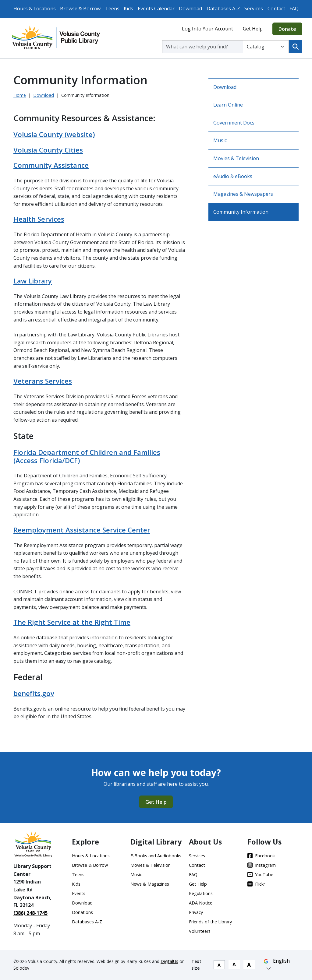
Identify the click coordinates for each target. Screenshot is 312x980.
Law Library (33, 281)
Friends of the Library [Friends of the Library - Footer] (210, 922)
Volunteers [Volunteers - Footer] (200, 931)
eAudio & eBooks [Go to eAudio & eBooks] (233, 176)
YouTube (260, 875)
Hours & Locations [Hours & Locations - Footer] (91, 856)
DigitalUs (169, 961)
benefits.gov (34, 693)
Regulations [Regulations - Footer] (201, 893)
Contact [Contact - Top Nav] (276, 9)
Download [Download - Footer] (82, 903)
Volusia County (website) (54, 134)
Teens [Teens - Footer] (78, 875)
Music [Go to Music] (220, 140)
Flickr (256, 884)
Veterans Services (43, 381)
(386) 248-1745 (30, 913)
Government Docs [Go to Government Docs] (234, 123)
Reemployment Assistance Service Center (82, 530)
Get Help (253, 29)
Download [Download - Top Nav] (190, 9)
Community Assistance (51, 165)
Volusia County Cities (48, 150)
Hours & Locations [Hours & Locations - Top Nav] (35, 9)
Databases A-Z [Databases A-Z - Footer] (87, 922)
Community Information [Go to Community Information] (241, 212)
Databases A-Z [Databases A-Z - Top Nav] (223, 9)
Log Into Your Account (207, 29)
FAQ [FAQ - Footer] (193, 875)
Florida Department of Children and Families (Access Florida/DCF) (87, 456)
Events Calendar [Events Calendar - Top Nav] (156, 9)
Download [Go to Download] (225, 87)
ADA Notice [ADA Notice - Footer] (201, 903)
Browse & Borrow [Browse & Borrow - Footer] (90, 865)
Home (20, 95)
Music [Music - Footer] (136, 875)
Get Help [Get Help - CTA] (156, 802)
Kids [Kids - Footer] (76, 884)
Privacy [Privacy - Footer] (196, 912)
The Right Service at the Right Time (72, 622)
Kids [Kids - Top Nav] (128, 9)
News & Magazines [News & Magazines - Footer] (150, 884)
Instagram (262, 865)
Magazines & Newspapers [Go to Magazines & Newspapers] (243, 194)
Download (44, 95)
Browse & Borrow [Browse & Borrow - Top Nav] (80, 9)
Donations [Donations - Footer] (82, 912)
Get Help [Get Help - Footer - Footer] (198, 884)
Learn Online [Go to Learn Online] (228, 105)
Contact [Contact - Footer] (197, 865)
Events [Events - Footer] (79, 893)
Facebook (261, 856)
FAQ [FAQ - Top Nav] (294, 9)
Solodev (21, 968)
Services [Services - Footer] (197, 856)
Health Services (39, 219)
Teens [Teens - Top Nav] (112, 9)
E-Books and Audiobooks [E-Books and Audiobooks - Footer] (156, 856)
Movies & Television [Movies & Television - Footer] (151, 865)
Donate (287, 29)
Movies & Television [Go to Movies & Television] (236, 158)
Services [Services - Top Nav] (254, 9)
